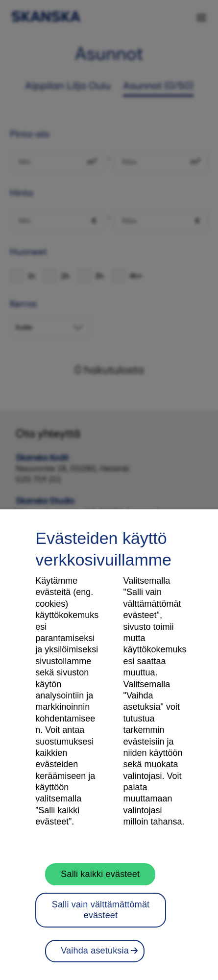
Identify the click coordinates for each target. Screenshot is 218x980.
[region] (109, 745)
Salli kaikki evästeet (100, 874)
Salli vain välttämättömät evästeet (101, 910)
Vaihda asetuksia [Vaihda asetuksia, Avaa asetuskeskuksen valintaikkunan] (95, 951)
